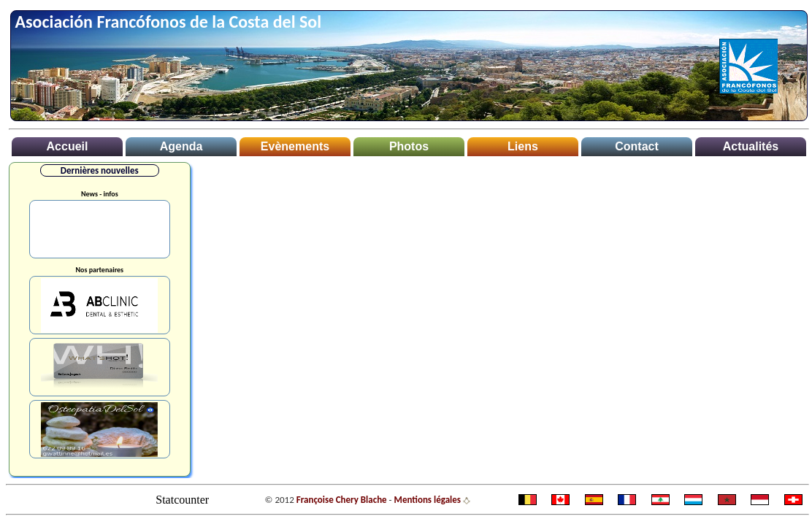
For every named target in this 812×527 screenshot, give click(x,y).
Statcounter (182, 500)
